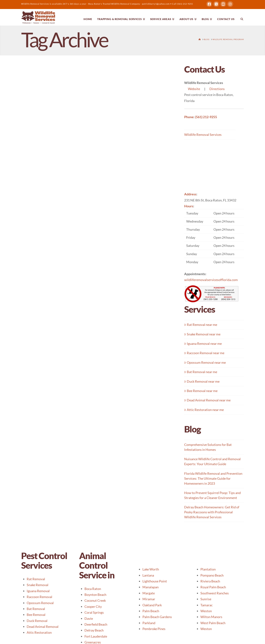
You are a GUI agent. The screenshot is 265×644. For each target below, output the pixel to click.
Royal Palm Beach (213, 587)
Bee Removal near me (201, 391)
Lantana (148, 575)
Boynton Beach (95, 595)
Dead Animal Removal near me (207, 400)
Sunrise (206, 599)
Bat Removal (36, 609)
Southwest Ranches (215, 593)
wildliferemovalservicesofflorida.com (211, 280)
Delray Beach (94, 630)
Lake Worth (151, 569)
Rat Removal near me (201, 325)
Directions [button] (217, 89)
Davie (89, 618)
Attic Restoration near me (204, 410)
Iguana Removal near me (203, 344)
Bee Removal (36, 615)
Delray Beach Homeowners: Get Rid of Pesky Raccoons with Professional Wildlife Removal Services (212, 512)
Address (190, 194)
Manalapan (151, 587)
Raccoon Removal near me (204, 353)
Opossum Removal (40, 603)
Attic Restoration (39, 632)
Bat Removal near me (201, 372)
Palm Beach (151, 611)
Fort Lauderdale (96, 636)
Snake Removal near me (202, 334)
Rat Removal (36, 579)
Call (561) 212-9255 (182, 4)
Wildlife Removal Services (203, 135)
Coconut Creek (95, 600)
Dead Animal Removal (43, 627)
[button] (214, 238)
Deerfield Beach (96, 624)
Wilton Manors (211, 617)
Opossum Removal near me (205, 362)
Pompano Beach (212, 575)
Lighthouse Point (155, 581)
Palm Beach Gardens (157, 617)
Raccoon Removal (39, 597)
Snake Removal (38, 585)
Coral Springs (94, 612)
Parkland (149, 623)
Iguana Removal (38, 591)
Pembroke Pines (154, 629)
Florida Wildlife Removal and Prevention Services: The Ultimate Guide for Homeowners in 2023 (213, 478)
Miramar (149, 599)
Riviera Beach (210, 581)
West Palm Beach (213, 623)
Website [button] (194, 89)
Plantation (208, 569)
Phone (189, 117)
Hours (189, 206)
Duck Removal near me (202, 381)
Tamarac (206, 605)
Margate (149, 593)
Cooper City (93, 607)
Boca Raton (93, 589)
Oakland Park (152, 605)
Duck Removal (37, 621)
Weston (206, 611)
